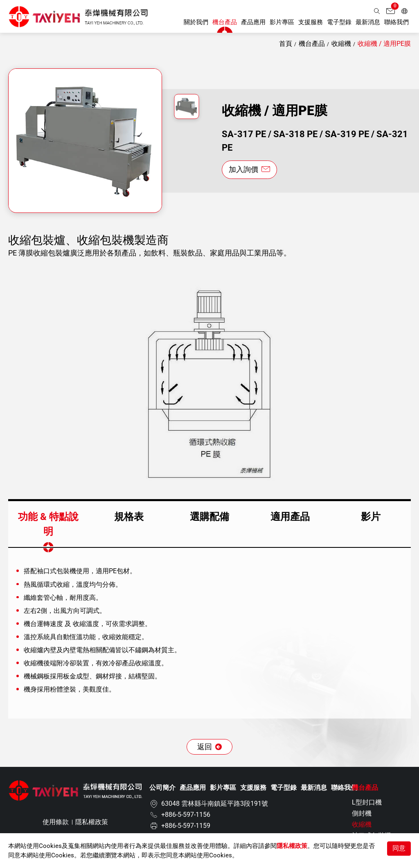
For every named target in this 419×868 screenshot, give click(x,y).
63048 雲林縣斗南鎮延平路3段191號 (215, 804)
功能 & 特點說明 (48, 524)
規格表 (129, 517)
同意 (399, 848)
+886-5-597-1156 (186, 815)
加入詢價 (244, 170)
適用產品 (290, 517)
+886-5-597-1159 (186, 826)
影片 (371, 517)
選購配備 (209, 517)
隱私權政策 (292, 846)
